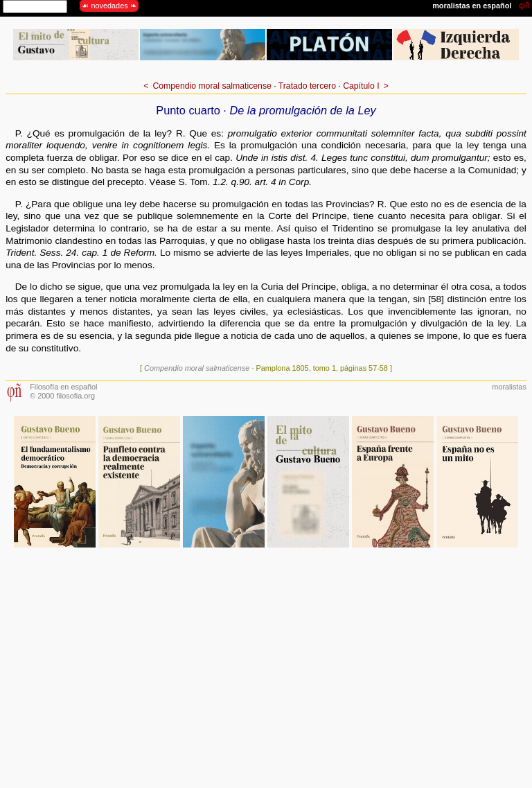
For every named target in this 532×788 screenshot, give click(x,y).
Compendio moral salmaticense (212, 86)
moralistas (509, 387)
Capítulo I (361, 86)
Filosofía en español (63, 387)
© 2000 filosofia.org (62, 396)
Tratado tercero (307, 86)
